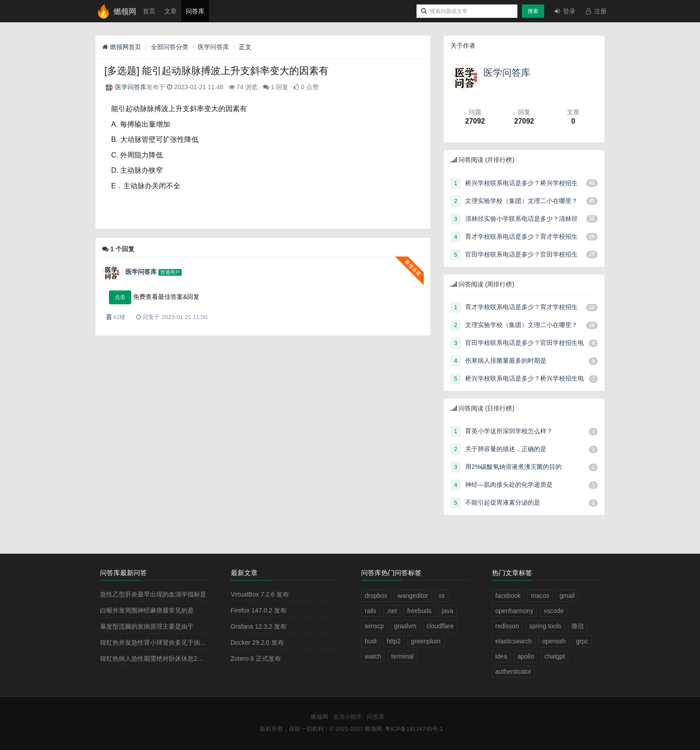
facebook (508, 596)
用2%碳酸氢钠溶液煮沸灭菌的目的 (513, 467)
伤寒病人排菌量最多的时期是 (506, 360)
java (448, 611)
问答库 (195, 11)
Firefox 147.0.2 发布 (259, 610)
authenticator (514, 671)
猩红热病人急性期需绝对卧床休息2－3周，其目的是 (172, 659)
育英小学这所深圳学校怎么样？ (509, 431)
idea (501, 656)
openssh (554, 641)
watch (373, 656)
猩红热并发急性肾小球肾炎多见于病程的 (156, 642)
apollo (526, 656)
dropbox (376, 596)
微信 (578, 626)
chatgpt (554, 656)
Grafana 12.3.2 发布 (259, 626)
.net (392, 611)
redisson (507, 626)
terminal (403, 656)
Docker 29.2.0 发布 (257, 642)
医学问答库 (213, 47)
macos (540, 596)
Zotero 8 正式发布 (256, 659)
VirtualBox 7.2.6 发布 (260, 594)
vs (442, 596)
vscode (554, 611)
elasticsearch (514, 641)
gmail (567, 596)
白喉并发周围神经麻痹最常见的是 (147, 610)
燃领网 (319, 717)
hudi (371, 641)
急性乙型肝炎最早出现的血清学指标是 (153, 594)
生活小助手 (348, 717)
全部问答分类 (170, 47)
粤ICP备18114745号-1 (414, 729)
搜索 (533, 11)
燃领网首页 (122, 47)
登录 (564, 11)
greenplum (426, 641)
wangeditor (413, 596)
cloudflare (440, 626)
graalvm (405, 626)
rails (371, 611)
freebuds (419, 611)
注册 (596, 11)
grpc (582, 641)
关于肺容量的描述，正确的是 (506, 449)
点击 (120, 297)
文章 (171, 11)
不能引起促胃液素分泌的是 (503, 502)
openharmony (515, 611)
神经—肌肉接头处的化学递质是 (509, 485)
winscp (374, 626)
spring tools (545, 626)
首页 (149, 11)
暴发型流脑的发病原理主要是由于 (147, 626)
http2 (394, 641)
